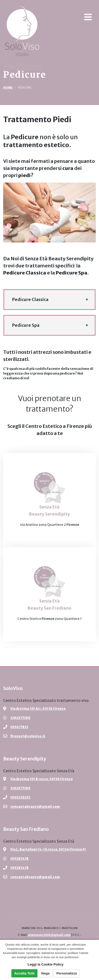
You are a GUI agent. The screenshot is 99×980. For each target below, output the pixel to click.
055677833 (19, 727)
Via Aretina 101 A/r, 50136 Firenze (38, 709)
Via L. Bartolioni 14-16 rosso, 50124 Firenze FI (48, 849)
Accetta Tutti (24, 973)
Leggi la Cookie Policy (46, 964)
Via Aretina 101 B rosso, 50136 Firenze (42, 779)
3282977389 (20, 718)
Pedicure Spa (26, 325)
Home (8, 88)
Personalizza (67, 973)
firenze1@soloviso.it (28, 736)
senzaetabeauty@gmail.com (35, 807)
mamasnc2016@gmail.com (49, 935)
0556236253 (20, 797)
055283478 (19, 859)
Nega (45, 973)
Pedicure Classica (30, 299)
